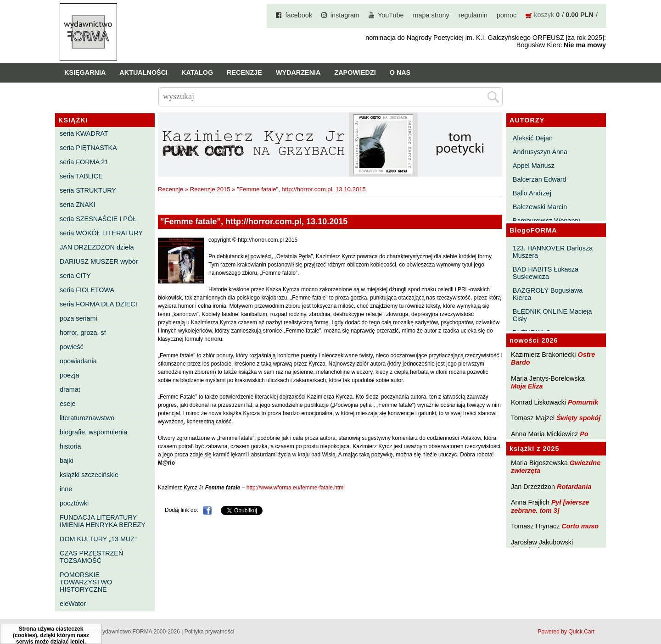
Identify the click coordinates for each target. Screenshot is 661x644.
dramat (70, 389)
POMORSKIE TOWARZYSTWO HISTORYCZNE (86, 582)
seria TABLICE (81, 176)
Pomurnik (583, 402)
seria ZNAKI (78, 205)
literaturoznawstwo (87, 418)
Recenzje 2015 (210, 189)
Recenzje (244, 72)
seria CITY (75, 276)
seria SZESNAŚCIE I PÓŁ (98, 219)
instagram (345, 15)
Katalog (197, 72)
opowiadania (78, 361)
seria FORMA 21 (84, 162)
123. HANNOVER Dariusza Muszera (553, 252)
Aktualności (143, 72)
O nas (400, 72)
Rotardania (574, 487)
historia (70, 446)
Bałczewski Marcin (540, 207)
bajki (67, 461)
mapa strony (431, 15)
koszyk (544, 15)
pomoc (507, 15)
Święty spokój (578, 418)
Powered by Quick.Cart (566, 632)
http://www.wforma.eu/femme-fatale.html (296, 488)
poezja (69, 375)
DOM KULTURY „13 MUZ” (98, 539)
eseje (67, 404)
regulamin (473, 15)
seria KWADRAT (84, 133)
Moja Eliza (527, 386)
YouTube (391, 15)
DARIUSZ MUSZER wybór (99, 261)
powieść (72, 347)
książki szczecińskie (89, 475)
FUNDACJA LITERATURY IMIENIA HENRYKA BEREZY (103, 521)
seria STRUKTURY (88, 190)
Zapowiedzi (355, 72)
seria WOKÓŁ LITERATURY (101, 233)
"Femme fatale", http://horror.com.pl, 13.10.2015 (301, 189)
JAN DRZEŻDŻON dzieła (97, 247)
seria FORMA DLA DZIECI (98, 304)
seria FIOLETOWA (87, 290)
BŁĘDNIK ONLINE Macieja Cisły (552, 315)
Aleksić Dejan (533, 138)
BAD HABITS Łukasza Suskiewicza (546, 273)
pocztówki (74, 503)
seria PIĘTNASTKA (88, 148)
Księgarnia (85, 72)
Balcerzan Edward (540, 179)
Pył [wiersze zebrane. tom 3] (550, 506)
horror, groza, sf (83, 333)
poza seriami (78, 318)
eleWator (73, 604)
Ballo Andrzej (532, 193)
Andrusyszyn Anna (540, 152)
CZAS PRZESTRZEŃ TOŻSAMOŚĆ (91, 557)
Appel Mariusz (534, 166)
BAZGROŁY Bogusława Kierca (548, 294)
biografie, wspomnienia (93, 432)
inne (66, 489)
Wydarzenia (298, 72)
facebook (298, 15)
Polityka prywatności (210, 632)
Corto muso (580, 526)
